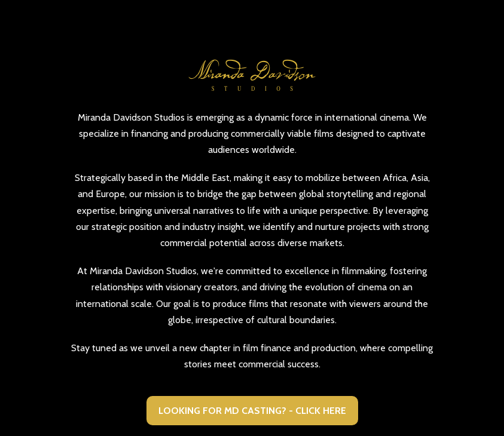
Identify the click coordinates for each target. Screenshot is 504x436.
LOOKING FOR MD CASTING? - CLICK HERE (252, 411)
